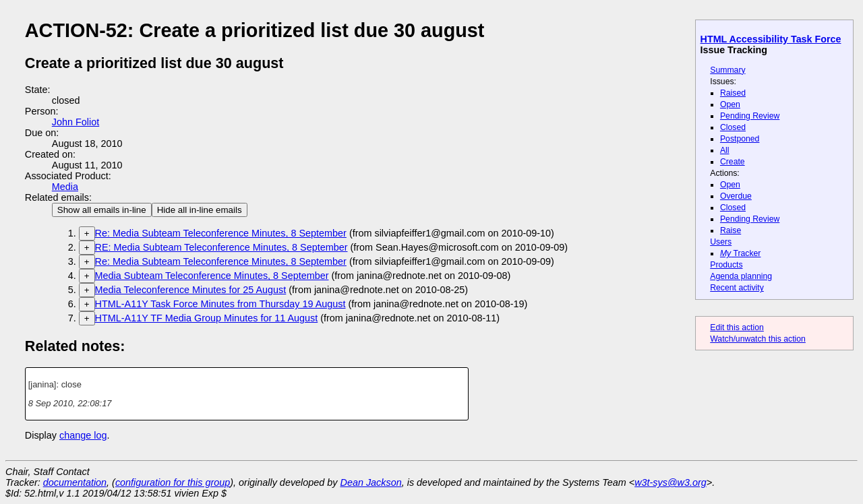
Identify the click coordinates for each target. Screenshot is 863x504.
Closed (733, 127)
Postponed (740, 139)
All (725, 150)
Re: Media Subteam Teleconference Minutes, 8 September (221, 233)
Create (733, 162)
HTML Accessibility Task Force (771, 39)
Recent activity (737, 288)
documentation (75, 482)
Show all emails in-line (102, 210)
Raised (733, 93)
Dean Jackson (371, 482)
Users (721, 242)
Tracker (741, 253)
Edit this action (737, 327)
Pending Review (750, 116)
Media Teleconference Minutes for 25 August (191, 290)
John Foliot (76, 122)
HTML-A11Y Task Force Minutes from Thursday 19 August (220, 304)
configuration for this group (173, 482)
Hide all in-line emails (200, 210)
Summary (727, 70)
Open (730, 104)
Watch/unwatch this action (758, 339)
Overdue (736, 196)
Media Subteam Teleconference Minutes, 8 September (212, 276)
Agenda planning (741, 276)
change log (83, 435)
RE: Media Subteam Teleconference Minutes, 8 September (221, 247)
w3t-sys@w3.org (671, 482)
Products (726, 265)
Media (65, 187)
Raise (731, 230)
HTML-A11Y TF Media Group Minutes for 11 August (207, 318)
